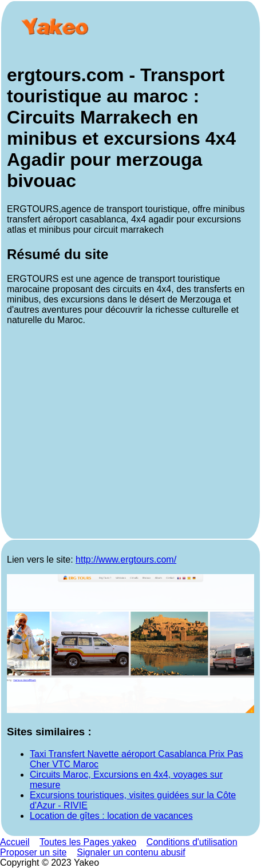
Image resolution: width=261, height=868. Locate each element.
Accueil (15, 842)
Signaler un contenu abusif (131, 852)
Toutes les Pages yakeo (88, 842)
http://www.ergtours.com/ (126, 560)
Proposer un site (33, 852)
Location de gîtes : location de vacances (111, 816)
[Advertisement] (130, 434)
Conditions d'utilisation (192, 842)
